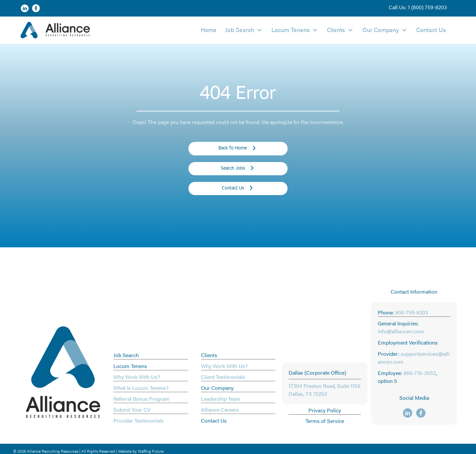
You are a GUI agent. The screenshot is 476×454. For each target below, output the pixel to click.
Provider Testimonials (139, 420)
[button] (418, 7)
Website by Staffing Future (141, 451)
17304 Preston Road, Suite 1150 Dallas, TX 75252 (324, 390)
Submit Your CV (132, 410)
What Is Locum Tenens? (141, 388)
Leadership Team (221, 399)
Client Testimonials (223, 377)
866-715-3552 (420, 373)
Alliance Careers (220, 410)
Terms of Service (325, 421)
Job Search (126, 355)
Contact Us (214, 420)
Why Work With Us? (137, 377)
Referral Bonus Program (141, 399)
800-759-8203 (412, 312)
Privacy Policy (325, 410)
